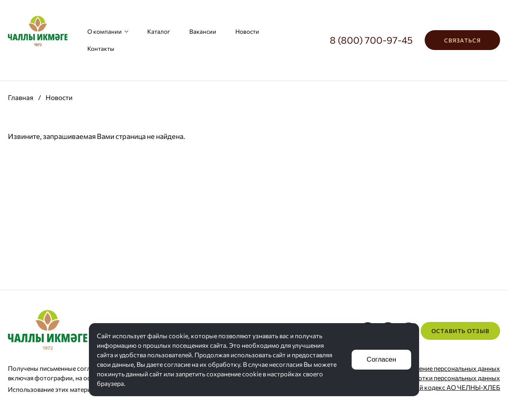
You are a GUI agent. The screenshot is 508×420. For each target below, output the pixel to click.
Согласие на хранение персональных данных (434, 368)
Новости (247, 31)
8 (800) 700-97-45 (371, 40)
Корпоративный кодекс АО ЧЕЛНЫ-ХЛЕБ (438, 387)
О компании (108, 31)
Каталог (159, 31)
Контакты (101, 48)
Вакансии (203, 31)
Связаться (462, 40)
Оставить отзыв (460, 331)
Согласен (381, 359)
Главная (21, 97)
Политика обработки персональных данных (435, 378)
